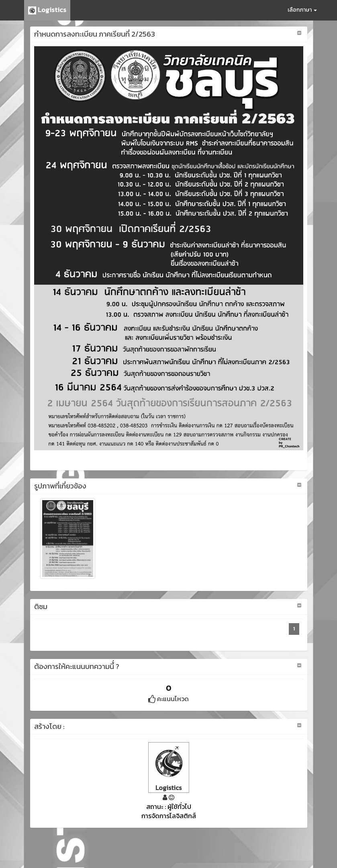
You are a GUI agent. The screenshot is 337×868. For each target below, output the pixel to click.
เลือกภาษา (302, 10)
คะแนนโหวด (168, 699)
